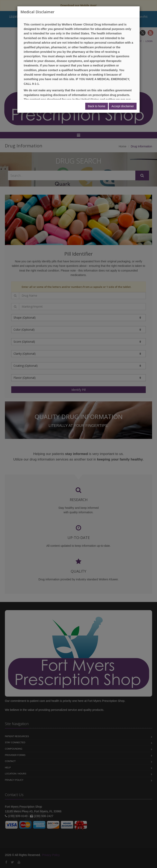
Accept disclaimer (123, 106)
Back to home (97, 106)
